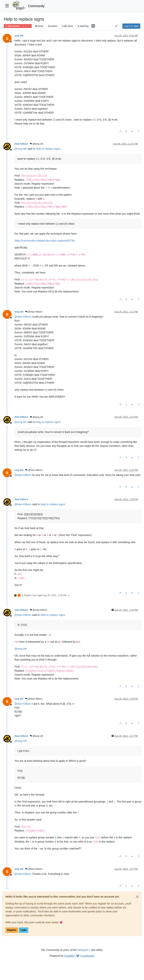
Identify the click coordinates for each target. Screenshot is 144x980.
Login (24, 930)
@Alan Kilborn (34, 312)
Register (12, 930)
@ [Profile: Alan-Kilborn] (23, 317)
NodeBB (69, 956)
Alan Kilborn (21, 144)
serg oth (19, 36)
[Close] (137, 897)
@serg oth (36, 144)
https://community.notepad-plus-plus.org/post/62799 (45, 241)
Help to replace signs (48, 149)
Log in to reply (131, 26)
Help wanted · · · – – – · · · (18, 26)
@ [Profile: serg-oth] (21, 149)
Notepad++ (84, 950)
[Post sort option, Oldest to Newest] (116, 26)
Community (36, 6)
